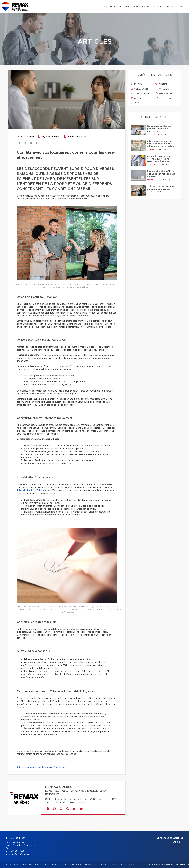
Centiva (181, 865)
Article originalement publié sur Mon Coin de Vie (41, 767)
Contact (170, 7)
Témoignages (141, 7)
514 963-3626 (18, 851)
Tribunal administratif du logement (34, 491)
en (182, 7)
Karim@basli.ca (22, 854)
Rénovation (164, 94)
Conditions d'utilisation (159, 865)
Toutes (136, 84)
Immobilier (163, 89)
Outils (157, 7)
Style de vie (164, 98)
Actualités (25, 137)
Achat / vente (140, 94)
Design (136, 103)
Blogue (125, 7)
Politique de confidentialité (133, 865)
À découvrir (139, 89)
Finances (162, 84)
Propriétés (109, 7)
